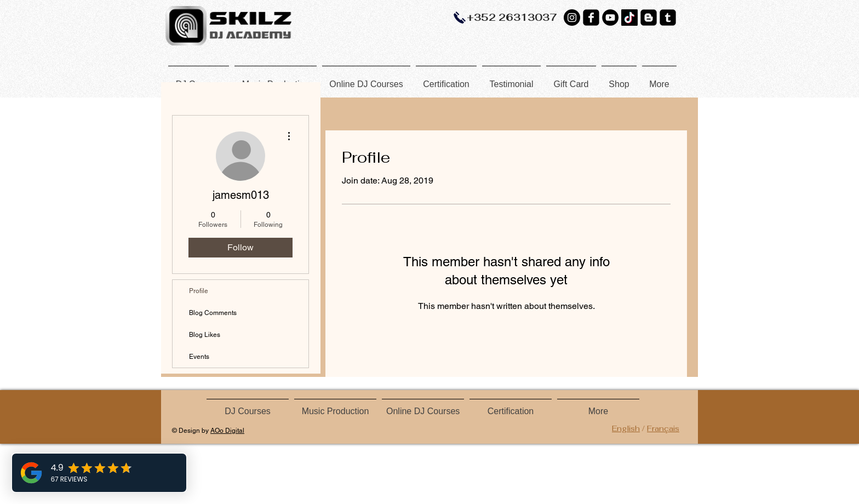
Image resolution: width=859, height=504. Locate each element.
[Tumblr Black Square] (668, 18)
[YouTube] (610, 18)
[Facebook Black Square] (591, 18)
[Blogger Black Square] (649, 18)
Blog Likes (205, 335)
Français (663, 428)
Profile (199, 291)
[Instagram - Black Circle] (572, 18)
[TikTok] (629, 18)
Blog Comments (213, 313)
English (626, 428)
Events (199, 357)
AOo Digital (227, 431)
